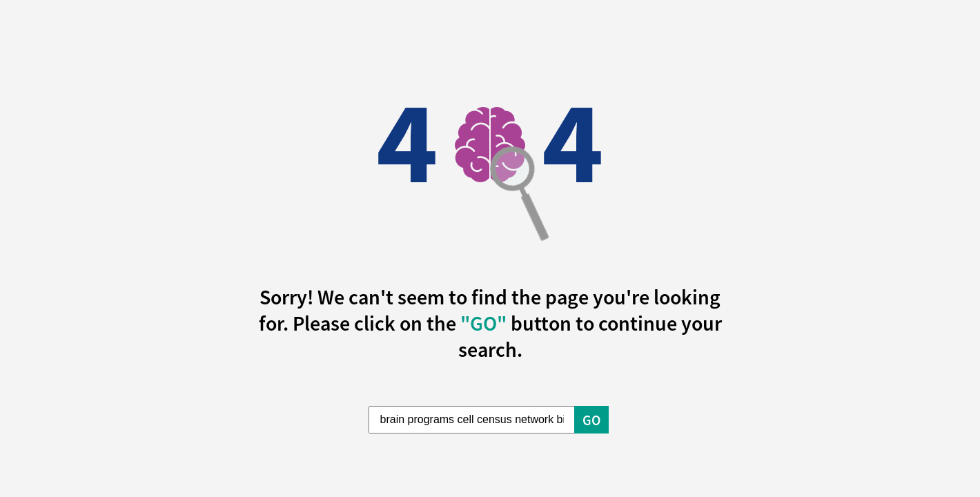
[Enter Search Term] (472, 420)
